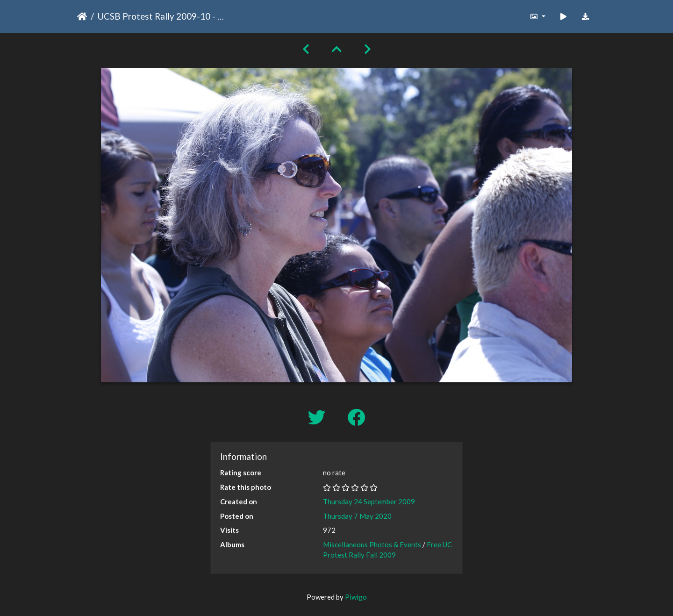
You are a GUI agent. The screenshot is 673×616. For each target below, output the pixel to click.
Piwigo (356, 597)
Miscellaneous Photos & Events (372, 544)
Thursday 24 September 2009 (369, 501)
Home (82, 16)
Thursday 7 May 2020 (357, 516)
